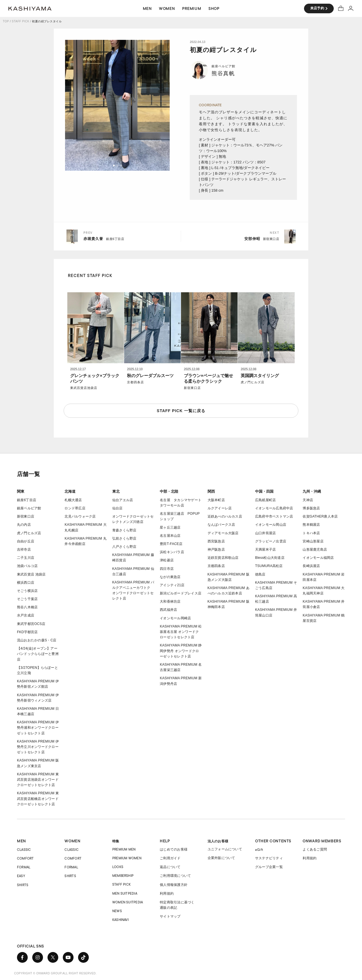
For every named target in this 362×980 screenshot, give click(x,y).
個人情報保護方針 (174, 885)
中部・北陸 (169, 491)
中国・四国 (264, 491)
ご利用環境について (175, 876)
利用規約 (167, 894)
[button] (114, 166)
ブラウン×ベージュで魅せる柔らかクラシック (208, 378)
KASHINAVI (120, 920)
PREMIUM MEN (124, 849)
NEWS (117, 911)
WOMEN (72, 841)
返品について (170, 867)
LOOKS (118, 867)
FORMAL (24, 867)
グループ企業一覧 (269, 867)
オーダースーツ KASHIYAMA (30, 8)
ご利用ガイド (170, 858)
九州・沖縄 (312, 491)
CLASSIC (24, 850)
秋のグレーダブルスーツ (150, 376)
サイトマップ (170, 916)
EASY (21, 876)
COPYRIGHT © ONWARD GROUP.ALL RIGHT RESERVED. (55, 973)
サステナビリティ (269, 858)
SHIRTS (23, 885)
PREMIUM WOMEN (127, 858)
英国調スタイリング (260, 376)
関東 (21, 491)
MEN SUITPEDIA (125, 893)
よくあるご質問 (315, 849)
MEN (21, 841)
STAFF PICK (21, 21)
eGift (259, 850)
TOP (6, 21)
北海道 (70, 491)
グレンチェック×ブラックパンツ (95, 378)
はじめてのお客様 (174, 849)
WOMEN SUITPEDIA (128, 902)
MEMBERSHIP (123, 876)
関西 (211, 491)
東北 (116, 491)
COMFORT (25, 858)
